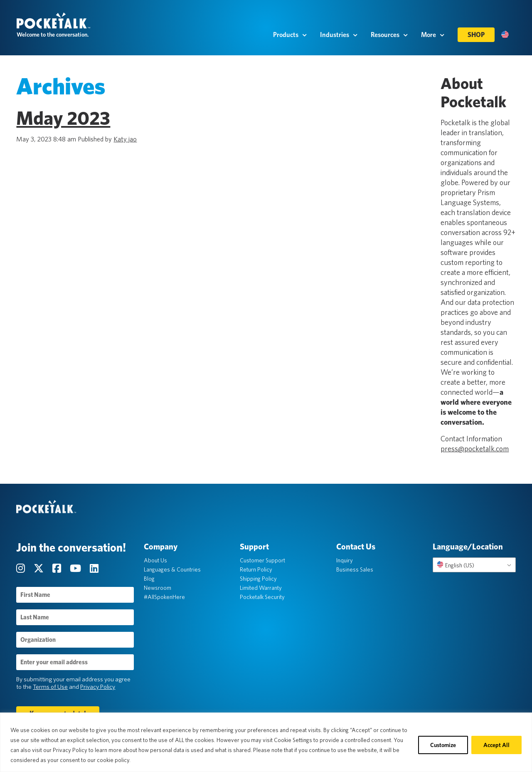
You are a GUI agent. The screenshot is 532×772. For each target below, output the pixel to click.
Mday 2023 (64, 118)
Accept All (496, 745)
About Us (155, 561)
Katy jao (126, 140)
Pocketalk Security (263, 598)
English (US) (455, 566)
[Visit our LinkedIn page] (95, 569)
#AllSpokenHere (164, 598)
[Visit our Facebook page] (58, 569)
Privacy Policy (98, 688)
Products (290, 38)
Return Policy (256, 570)
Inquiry (345, 561)
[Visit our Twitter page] (40, 569)
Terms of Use (51, 688)
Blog (149, 579)
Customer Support (263, 561)
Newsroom (158, 589)
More (433, 38)
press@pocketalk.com (475, 449)
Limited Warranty (261, 589)
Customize (443, 745)
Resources (389, 38)
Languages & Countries (172, 570)
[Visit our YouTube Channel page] (77, 569)
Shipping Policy (259, 579)
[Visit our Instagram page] (22, 569)
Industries (339, 38)
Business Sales (355, 570)
